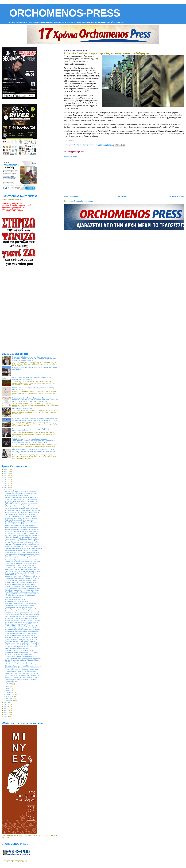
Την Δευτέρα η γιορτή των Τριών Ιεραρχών (18, 505)
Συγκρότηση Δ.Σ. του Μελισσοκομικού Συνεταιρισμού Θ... (22, 668)
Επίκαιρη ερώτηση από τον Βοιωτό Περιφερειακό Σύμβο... (23, 552)
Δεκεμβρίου (10, 700)
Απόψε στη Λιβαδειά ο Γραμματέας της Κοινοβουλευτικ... (22, 528)
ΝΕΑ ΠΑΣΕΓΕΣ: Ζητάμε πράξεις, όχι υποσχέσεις (20, 575)
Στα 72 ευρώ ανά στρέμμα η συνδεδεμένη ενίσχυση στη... (22, 675)
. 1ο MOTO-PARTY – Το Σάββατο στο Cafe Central (21, 581)
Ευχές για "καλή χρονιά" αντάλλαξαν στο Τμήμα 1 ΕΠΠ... (22, 516)
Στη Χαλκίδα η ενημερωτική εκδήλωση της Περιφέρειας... (22, 522)
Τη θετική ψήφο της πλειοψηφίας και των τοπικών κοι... (22, 503)
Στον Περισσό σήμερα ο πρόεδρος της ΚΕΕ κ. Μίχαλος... (22, 652)
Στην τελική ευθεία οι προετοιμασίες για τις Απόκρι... (21, 584)
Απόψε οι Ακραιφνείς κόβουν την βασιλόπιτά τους (20, 526)
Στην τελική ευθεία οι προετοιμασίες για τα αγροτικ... (21, 635)
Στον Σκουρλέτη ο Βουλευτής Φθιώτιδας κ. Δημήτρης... (22, 518)
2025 (6, 714)
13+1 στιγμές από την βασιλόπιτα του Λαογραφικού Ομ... (22, 617)
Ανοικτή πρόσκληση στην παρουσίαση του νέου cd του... (22, 560)
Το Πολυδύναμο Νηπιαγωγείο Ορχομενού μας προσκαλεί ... (23, 507)
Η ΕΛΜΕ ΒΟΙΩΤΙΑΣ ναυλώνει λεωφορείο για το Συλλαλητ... (23, 658)
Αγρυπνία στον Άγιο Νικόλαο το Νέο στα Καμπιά (20, 605)
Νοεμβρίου (9, 698)
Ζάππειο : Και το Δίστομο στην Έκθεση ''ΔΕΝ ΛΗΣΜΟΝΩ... (23, 562)
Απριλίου (9, 685)
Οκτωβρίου (9, 696)
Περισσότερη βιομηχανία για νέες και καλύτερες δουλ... (22, 634)
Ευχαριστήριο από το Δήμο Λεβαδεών (17, 601)
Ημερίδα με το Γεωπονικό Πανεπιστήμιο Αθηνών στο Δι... (22, 670)
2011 (6, 473)
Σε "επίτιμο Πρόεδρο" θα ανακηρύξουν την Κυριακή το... (22, 531)
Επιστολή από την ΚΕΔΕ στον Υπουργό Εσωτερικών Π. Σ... (23, 547)
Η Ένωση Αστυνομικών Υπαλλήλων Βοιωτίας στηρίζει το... (23, 645)
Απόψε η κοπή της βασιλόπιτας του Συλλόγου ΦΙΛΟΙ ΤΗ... (23, 513)
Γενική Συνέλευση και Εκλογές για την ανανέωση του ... (22, 564)
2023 (6, 710)
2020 (6, 704)
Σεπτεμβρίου (10, 694)
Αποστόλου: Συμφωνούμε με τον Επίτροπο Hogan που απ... (23, 577)
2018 (6, 488)
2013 (6, 478)
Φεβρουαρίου (10, 681)
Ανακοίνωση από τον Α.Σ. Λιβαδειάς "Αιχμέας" (19, 607)
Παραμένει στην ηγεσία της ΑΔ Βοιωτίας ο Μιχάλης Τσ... (22, 643)
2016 (6, 484)
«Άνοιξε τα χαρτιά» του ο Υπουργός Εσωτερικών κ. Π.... (22, 501)
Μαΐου (8, 687)
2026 (6, 717)
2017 (6, 486)
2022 (6, 708)
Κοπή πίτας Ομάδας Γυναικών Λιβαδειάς (17, 495)
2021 (6, 706)
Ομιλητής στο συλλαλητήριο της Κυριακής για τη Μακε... (22, 586)
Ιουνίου (8, 689)
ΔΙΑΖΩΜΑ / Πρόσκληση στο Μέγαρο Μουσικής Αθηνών (22, 543)
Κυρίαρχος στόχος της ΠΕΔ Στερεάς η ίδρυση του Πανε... (22, 539)
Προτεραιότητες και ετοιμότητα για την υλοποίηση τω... (22, 494)
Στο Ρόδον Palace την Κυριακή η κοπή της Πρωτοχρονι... (22, 535)
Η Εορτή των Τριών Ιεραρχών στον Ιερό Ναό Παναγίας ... (22, 647)
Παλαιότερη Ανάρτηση (176, 196)
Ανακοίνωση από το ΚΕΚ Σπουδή (15, 599)
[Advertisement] (125, 175)
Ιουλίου (8, 691)
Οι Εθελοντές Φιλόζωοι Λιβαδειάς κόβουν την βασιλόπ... (22, 622)
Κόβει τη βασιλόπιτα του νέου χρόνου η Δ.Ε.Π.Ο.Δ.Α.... (22, 639)
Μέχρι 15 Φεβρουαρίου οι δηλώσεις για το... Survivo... (21, 592)
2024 (6, 712)
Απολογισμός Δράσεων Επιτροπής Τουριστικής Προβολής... (23, 620)
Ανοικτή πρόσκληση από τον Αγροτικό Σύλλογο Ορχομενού (23, 571)
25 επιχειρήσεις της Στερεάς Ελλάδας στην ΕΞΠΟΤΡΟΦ (22, 579)
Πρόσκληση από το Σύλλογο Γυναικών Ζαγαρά (19, 650)
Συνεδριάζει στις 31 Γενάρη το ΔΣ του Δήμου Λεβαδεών (22, 603)
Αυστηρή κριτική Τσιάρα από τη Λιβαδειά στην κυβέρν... (22, 558)
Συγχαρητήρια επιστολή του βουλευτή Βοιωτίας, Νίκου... (22, 660)
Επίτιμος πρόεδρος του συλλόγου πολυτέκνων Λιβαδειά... (23, 615)
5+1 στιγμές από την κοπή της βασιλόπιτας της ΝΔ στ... (22, 567)
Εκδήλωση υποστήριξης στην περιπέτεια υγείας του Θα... (22, 529)
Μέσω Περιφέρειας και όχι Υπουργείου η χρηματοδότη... (22, 679)
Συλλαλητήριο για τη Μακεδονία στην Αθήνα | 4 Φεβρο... (22, 541)
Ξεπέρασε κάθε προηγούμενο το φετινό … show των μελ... (23, 613)
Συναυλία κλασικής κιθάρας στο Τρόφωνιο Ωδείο (20, 565)
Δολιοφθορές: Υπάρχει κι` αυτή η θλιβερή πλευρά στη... (22, 618)
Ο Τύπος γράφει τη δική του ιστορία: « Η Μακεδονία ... (21, 573)
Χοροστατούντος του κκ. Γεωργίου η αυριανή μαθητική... (22, 582)
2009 (6, 469)
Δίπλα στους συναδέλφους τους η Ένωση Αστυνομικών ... (23, 499)
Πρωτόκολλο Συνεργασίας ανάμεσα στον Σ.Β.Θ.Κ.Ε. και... (23, 554)
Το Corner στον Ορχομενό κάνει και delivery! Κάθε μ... (21, 596)
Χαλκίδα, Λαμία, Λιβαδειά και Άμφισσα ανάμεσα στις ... (22, 492)
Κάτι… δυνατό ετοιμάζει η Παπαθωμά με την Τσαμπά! (21, 537)
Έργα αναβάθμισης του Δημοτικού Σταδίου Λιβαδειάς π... (22, 637)
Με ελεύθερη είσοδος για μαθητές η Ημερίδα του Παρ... (22, 609)
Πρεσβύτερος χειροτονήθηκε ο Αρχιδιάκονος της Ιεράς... (22, 590)
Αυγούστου (9, 693)
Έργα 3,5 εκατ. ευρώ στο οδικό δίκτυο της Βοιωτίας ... (21, 556)
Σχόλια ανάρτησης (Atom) (83, 201)
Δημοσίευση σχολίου (71, 156)
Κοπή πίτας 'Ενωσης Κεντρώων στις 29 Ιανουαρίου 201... (23, 545)
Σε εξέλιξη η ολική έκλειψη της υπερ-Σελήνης (19, 654)
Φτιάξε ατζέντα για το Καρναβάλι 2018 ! (17, 649)
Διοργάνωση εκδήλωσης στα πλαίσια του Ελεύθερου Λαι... (23, 497)
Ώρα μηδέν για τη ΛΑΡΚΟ (13, 598)
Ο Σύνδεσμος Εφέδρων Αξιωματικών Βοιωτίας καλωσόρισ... (23, 611)
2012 (6, 476)
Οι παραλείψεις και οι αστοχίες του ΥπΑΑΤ (18, 624)
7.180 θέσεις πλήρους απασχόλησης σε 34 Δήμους (21, 662)
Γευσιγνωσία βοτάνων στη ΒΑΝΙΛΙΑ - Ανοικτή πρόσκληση (23, 524)
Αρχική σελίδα (123, 196)
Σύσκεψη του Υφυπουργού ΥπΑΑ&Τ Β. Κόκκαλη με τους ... (23, 666)
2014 (6, 480)
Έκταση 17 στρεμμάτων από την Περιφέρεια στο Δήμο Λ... (23, 677)
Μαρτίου (9, 683)
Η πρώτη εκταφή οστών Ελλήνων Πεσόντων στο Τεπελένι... (23, 511)
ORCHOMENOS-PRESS (65, 13)
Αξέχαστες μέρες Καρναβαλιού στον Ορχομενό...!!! (20, 656)
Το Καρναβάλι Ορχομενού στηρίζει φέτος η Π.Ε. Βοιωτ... (22, 673)
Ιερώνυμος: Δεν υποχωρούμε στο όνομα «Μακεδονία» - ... (23, 509)
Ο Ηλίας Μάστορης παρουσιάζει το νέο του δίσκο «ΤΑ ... (22, 672)
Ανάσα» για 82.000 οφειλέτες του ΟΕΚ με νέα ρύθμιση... (22, 550)
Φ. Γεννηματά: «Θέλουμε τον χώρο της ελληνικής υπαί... (22, 533)
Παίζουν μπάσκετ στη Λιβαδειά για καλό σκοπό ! (20, 520)
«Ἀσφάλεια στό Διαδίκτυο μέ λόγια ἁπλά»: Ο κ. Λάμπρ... (22, 664)
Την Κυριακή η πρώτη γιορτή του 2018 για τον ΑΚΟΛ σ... (22, 514)
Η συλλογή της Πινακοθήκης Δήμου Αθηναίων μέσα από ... (23, 588)
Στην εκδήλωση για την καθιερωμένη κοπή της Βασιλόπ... (22, 632)
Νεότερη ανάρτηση (71, 196)
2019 (6, 702)
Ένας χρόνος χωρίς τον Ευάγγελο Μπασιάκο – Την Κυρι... (23, 569)
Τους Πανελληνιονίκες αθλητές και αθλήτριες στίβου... (21, 641)
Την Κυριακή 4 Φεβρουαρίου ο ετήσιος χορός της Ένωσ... (23, 594)
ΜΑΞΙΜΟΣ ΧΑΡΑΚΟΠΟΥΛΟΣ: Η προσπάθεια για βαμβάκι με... (24, 548)
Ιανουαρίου (9, 490)
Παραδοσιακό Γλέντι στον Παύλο (23, 408)
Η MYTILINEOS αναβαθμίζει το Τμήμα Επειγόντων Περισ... (23, 626)
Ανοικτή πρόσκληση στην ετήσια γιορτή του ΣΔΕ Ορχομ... (23, 628)
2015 (6, 482)
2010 (6, 471)
